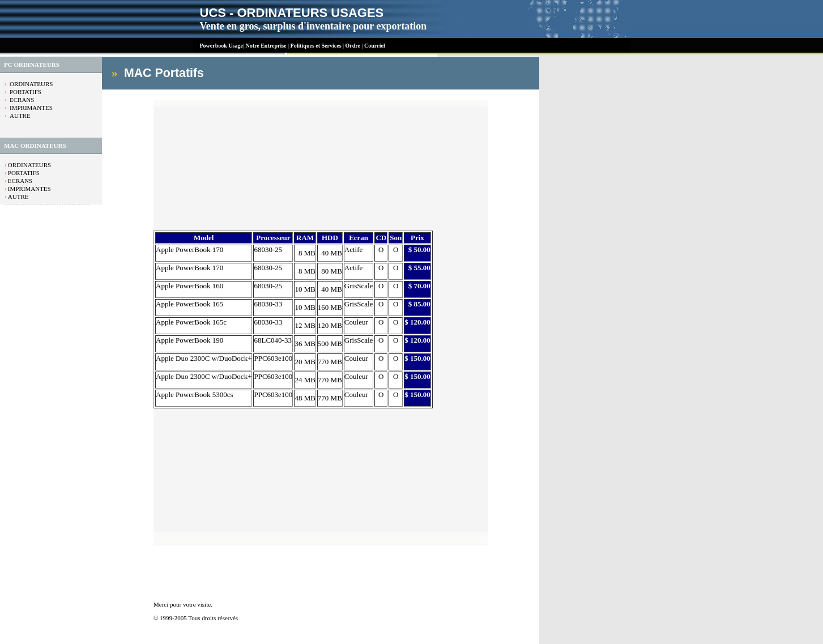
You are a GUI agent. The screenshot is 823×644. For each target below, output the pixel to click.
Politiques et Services (316, 46)
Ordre (354, 46)
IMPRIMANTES (31, 108)
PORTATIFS (25, 92)
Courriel (375, 46)
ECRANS (22, 100)
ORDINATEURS (31, 84)
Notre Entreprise (266, 46)
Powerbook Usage (221, 46)
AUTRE (20, 116)
